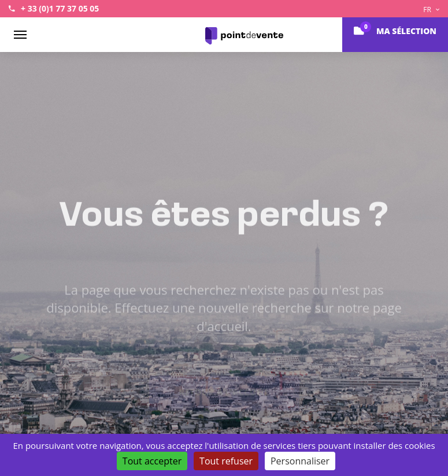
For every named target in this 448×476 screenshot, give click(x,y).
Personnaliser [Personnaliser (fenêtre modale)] (300, 461)
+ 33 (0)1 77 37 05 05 (60, 8)
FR (431, 10)
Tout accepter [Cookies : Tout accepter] (152, 461)
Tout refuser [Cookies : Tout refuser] (226, 461)
